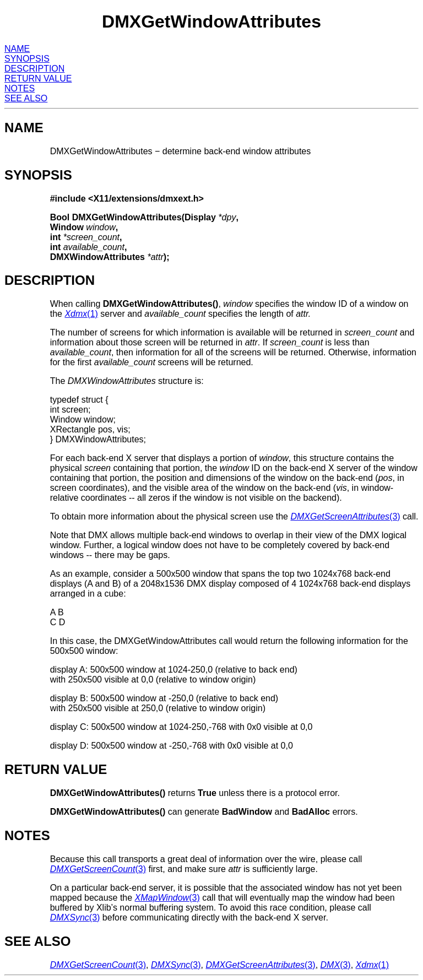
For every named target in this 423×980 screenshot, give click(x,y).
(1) (81, 314)
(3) (345, 516)
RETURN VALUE (38, 78)
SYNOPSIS (27, 59)
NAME (17, 49)
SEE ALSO (26, 98)
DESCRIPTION (34, 69)
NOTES (20, 88)
